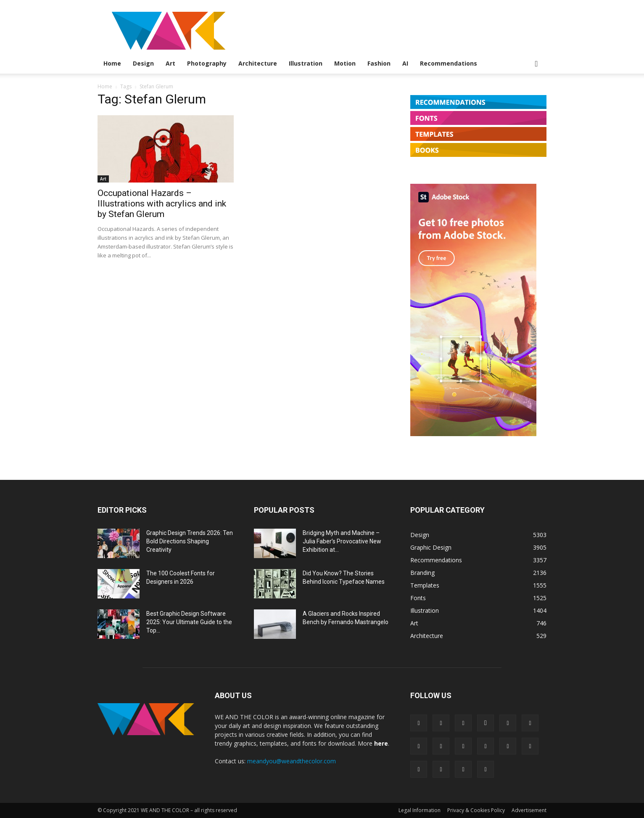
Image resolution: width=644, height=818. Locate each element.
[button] (536, 64)
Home (112, 63)
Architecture (258, 63)
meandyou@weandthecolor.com (292, 761)
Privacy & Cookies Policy (476, 810)
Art (170, 63)
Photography (207, 63)
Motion (345, 63)
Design (143, 63)
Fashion (379, 63)
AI (405, 63)
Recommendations (449, 63)
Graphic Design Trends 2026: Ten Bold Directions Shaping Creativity (190, 541)
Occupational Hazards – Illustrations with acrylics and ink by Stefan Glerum (162, 204)
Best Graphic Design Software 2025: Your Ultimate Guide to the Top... (189, 622)
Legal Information (420, 810)
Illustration (306, 63)
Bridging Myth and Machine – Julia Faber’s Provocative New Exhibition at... (342, 541)
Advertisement (529, 810)
